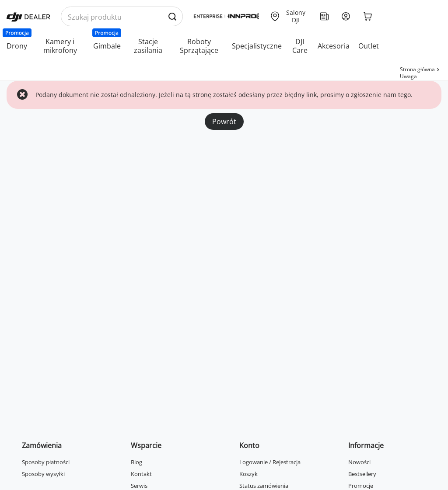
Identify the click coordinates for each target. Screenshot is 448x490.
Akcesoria (334, 46)
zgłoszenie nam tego (381, 95)
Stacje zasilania (148, 46)
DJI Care (300, 46)
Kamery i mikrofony (60, 46)
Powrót (224, 122)
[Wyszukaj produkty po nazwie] (122, 17)
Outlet (369, 46)
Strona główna (417, 69)
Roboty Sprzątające (199, 46)
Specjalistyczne (257, 46)
